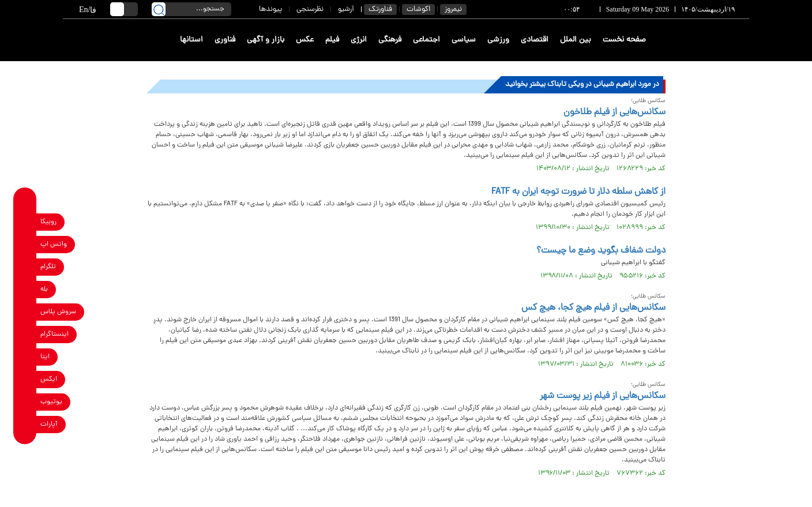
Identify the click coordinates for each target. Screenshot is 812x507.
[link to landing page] (707, 40)
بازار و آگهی (266, 40)
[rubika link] (25, 222)
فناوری (225, 40)
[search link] (159, 9)
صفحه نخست (624, 40)
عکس (305, 40)
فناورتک (380, 10)
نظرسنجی (310, 10)
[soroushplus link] (25, 312)
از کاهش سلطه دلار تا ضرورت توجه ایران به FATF (578, 192)
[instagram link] (25, 334)
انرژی (359, 40)
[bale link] (25, 289)
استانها (191, 40)
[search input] (191, 9)
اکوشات (418, 10)
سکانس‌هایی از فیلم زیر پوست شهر (603, 396)
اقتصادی (535, 40)
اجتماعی (426, 40)
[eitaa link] (25, 357)
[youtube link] (25, 402)
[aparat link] (25, 424)
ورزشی (498, 40)
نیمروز (453, 10)
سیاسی (464, 40)
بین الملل (576, 40)
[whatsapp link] (25, 244)
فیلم (332, 40)
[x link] (25, 379)
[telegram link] (25, 267)
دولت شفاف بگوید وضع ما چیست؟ (601, 251)
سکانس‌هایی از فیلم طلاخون (614, 112)
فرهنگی (390, 40)
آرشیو (346, 10)
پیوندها (270, 10)
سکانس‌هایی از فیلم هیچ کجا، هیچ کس (593, 308)
